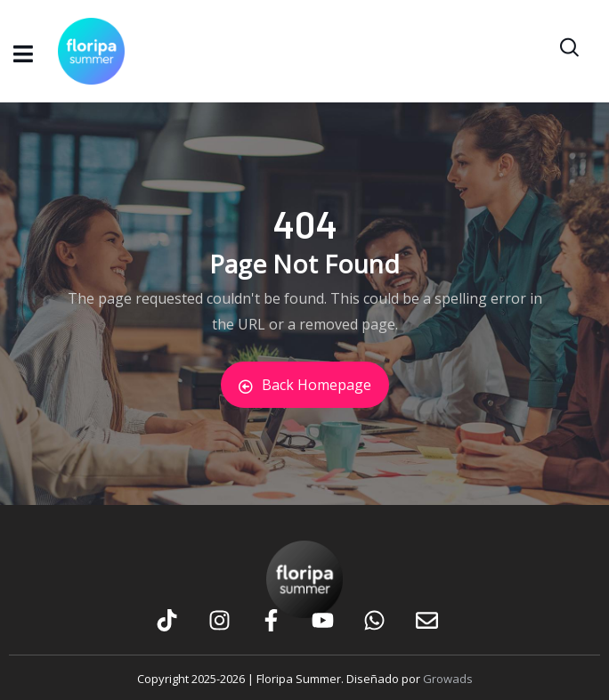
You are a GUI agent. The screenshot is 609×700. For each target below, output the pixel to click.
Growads (448, 679)
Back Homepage (305, 385)
